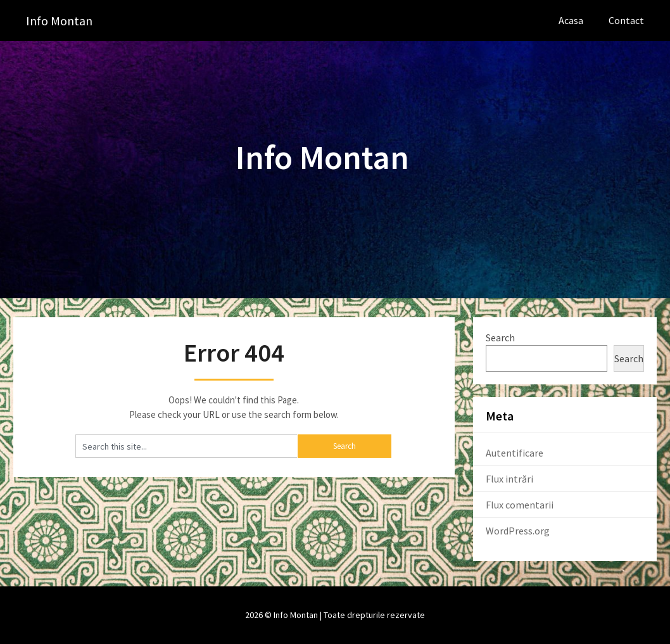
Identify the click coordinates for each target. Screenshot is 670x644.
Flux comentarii (520, 505)
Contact (626, 20)
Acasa (571, 20)
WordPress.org (518, 531)
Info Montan (59, 21)
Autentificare (515, 453)
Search (500, 338)
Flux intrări (509, 479)
